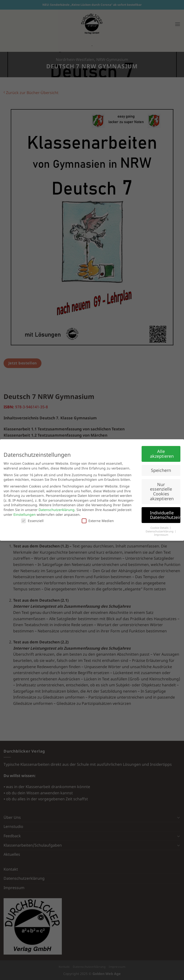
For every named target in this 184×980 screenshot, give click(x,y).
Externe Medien (98, 521)
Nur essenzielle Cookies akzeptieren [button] (162, 491)
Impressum (161, 535)
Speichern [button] (161, 470)
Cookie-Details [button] (160, 528)
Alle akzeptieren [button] (162, 454)
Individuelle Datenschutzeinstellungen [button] (165, 515)
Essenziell (32, 521)
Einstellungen (25, 514)
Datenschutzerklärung (57, 510)
